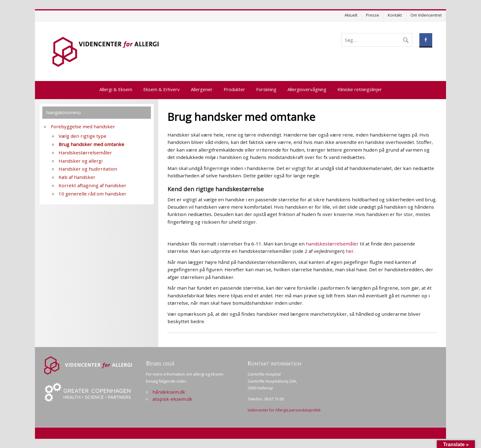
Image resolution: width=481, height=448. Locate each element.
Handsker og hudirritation (88, 169)
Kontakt (395, 15)
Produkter (234, 89)
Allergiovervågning (307, 89)
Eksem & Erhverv (162, 89)
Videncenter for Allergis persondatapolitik (284, 410)
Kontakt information (274, 363)
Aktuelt (351, 15)
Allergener (202, 89)
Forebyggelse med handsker (83, 126)
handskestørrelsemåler (332, 244)
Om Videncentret (426, 15)
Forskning (266, 89)
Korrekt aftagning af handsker (92, 185)
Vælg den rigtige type (83, 136)
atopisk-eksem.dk (172, 399)
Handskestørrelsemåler (85, 153)
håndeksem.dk (169, 392)
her (350, 251)
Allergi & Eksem (116, 89)
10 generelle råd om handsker (92, 194)
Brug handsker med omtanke (91, 144)
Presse (373, 15)
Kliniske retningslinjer (360, 89)
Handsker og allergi (81, 161)
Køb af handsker (77, 177)
